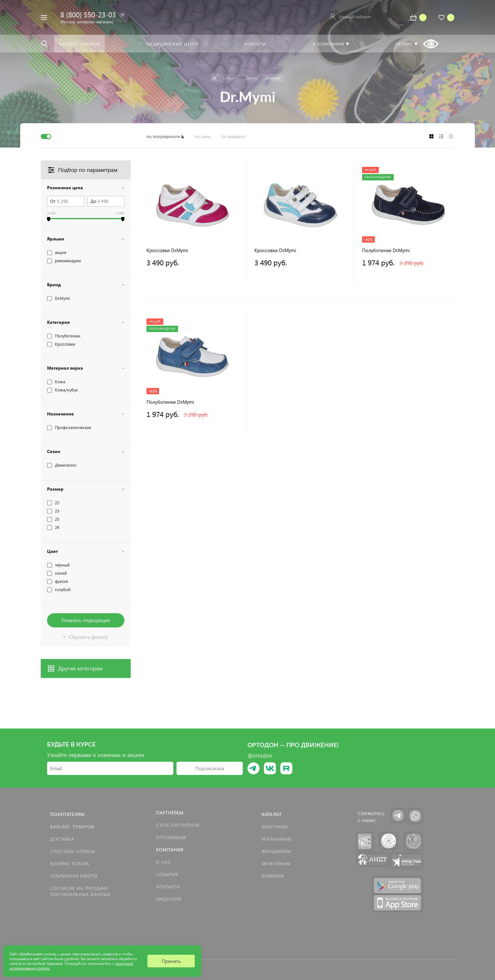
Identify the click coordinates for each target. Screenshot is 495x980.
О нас (164, 862)
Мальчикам (277, 839)
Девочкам (275, 827)
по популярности (163, 136)
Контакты (168, 887)
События (167, 874)
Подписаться (210, 768)
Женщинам (276, 851)
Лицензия (169, 899)
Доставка (62, 839)
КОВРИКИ (273, 876)
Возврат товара (70, 864)
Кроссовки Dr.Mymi (167, 250)
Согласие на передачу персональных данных (80, 891)
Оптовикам (171, 837)
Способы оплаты (73, 851)
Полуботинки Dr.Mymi (386, 250)
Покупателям (67, 814)
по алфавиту (233, 136)
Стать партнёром (178, 825)
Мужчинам (276, 864)
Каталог (272, 814)
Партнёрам (170, 813)
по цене (203, 136)
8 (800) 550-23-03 (88, 14)
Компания (170, 850)
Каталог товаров (72, 827)
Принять (171, 961)
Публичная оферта (74, 876)
